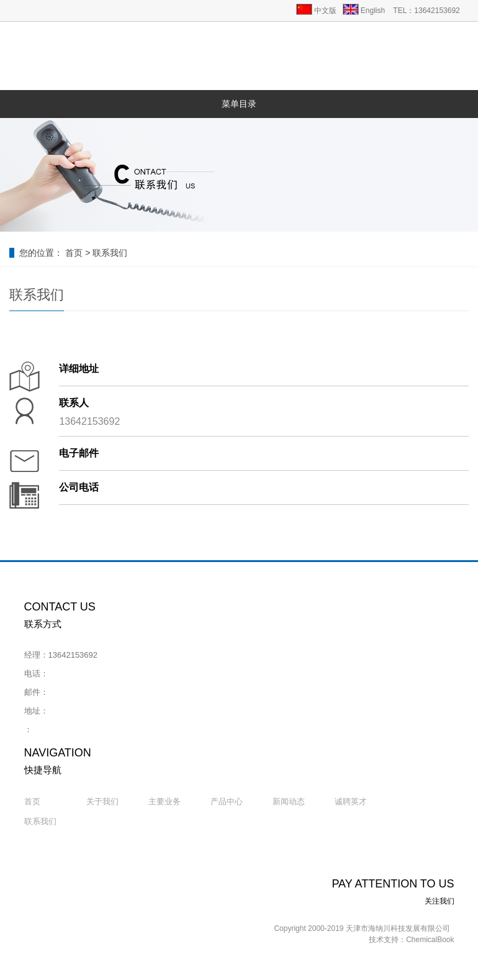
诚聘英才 (351, 801)
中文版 (325, 11)
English (373, 11)
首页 (74, 253)
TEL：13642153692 (426, 11)
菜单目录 (239, 104)
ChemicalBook (430, 940)
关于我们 (102, 801)
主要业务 (165, 801)
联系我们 (110, 253)
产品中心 (227, 801)
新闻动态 (289, 801)
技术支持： (387, 940)
